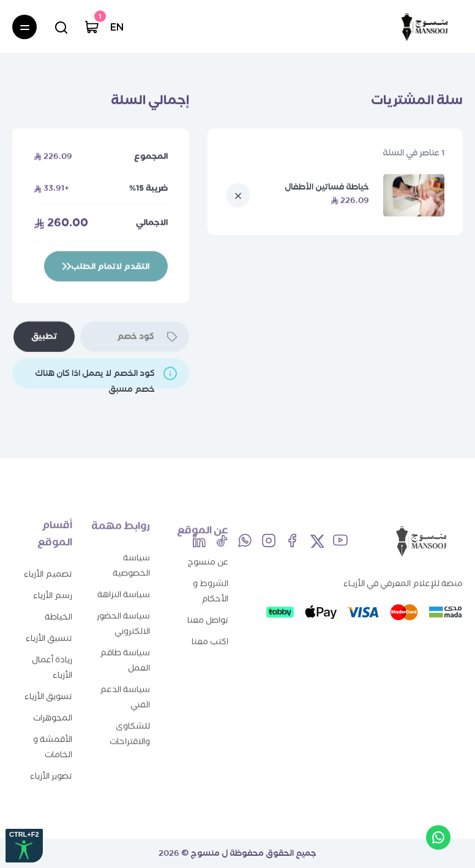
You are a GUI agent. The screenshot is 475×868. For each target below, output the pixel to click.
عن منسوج (208, 557)
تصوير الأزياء (51, 765)
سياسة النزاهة (124, 586)
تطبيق (44, 336)
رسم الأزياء (53, 584)
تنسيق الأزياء (49, 627)
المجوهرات (53, 707)
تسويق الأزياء (48, 685)
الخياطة (58, 606)
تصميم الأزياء (48, 563)
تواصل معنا (208, 615)
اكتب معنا (210, 636)
